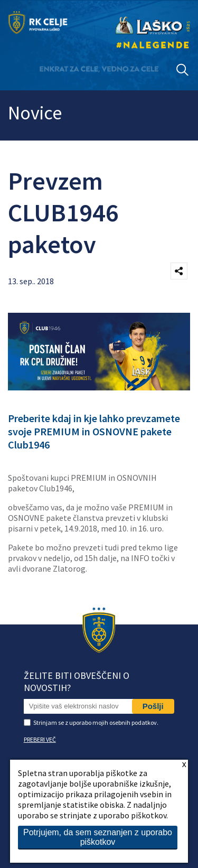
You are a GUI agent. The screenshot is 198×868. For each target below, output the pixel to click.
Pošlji (153, 706)
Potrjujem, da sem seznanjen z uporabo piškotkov (98, 837)
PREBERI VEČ (40, 739)
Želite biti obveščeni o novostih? (77, 682)
